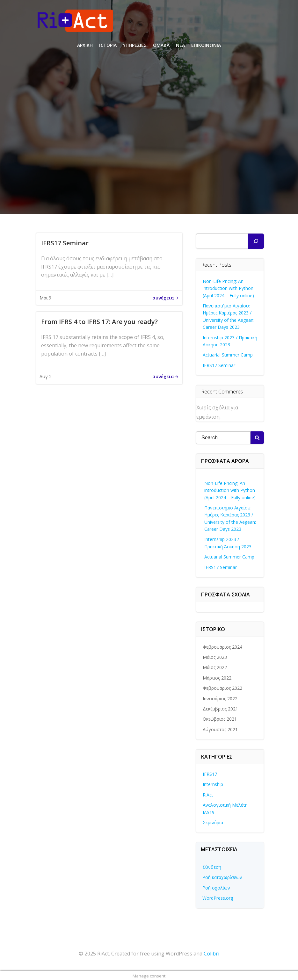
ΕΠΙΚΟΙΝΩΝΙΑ (206, 45)
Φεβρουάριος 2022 (223, 688)
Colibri (211, 953)
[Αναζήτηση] (256, 241)
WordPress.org (218, 898)
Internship (213, 784)
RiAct (208, 794)
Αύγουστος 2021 (221, 729)
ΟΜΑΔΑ (161, 45)
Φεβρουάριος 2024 (223, 646)
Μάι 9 (45, 298)
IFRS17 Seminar (219, 365)
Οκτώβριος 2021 (220, 719)
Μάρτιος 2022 (217, 677)
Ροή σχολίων (217, 887)
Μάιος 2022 (215, 667)
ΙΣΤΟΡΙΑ (108, 45)
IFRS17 (210, 773)
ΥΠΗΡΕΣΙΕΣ (135, 45)
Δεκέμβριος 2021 (221, 708)
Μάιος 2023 (215, 657)
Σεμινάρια (213, 822)
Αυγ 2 (46, 376)
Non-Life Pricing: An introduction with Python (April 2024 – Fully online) (229, 288)
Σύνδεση (212, 867)
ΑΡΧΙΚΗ (85, 45)
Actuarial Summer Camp (228, 354)
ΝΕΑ (180, 45)
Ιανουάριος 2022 (220, 698)
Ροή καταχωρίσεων (223, 877)
